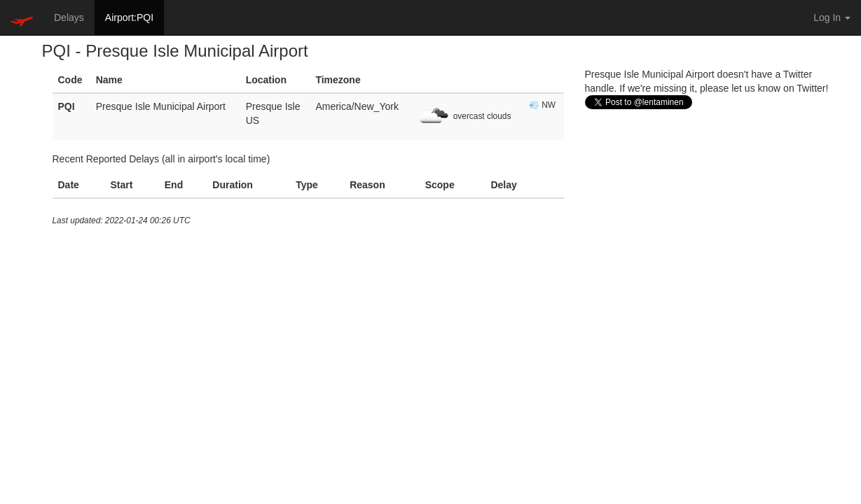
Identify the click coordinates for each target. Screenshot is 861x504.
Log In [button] (832, 17)
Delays (69, 17)
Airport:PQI (129, 17)
